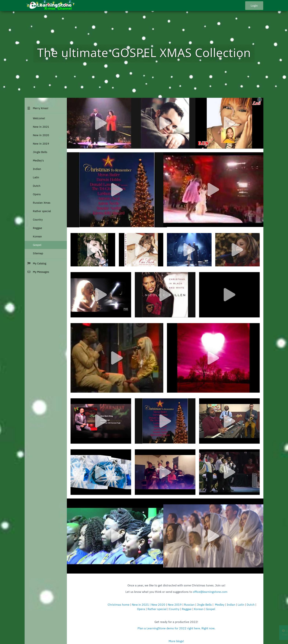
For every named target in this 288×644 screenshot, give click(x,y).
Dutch (251, 605)
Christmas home (119, 605)
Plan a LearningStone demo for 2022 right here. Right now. (176, 628)
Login (254, 6)
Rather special (157, 609)
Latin (241, 605)
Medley (220, 605)
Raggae (187, 609)
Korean (199, 609)
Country (174, 609)
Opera (141, 609)
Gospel (210, 609)
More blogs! (176, 641)
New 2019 (175, 605)
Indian (231, 605)
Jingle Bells (204, 605)
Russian (190, 605)
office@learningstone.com (210, 592)
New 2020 (158, 605)
